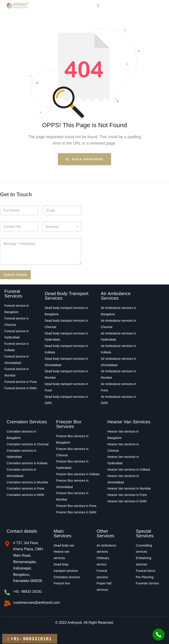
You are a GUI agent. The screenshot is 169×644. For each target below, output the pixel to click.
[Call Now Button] (159, 635)
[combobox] (62, 227)
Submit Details (15, 275)
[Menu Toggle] (98, 6)
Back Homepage (85, 159)
